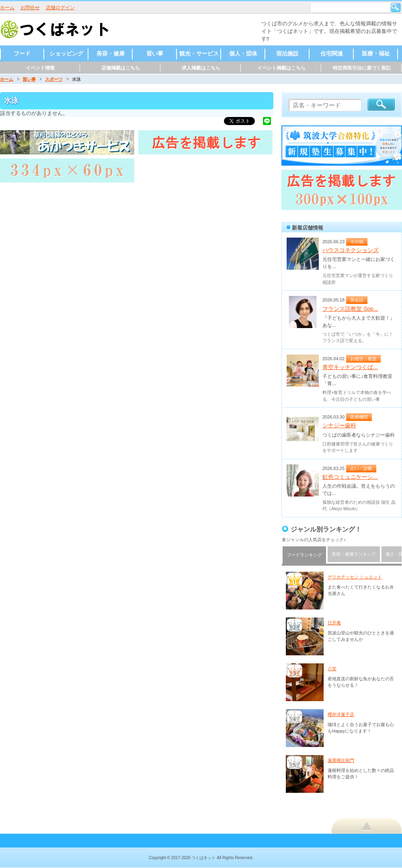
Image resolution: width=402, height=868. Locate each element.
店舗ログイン (60, 8)
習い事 (155, 53)
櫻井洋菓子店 (341, 714)
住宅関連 (332, 53)
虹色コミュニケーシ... (350, 477)
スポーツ (54, 79)
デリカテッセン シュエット (355, 577)
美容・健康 (111, 53)
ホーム (7, 8)
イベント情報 (40, 68)
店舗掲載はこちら (121, 68)
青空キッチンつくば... (350, 367)
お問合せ (30, 8)
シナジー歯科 (339, 425)
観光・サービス (199, 53)
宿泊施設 (287, 53)
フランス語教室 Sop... (350, 309)
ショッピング (66, 53)
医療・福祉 (376, 53)
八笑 (332, 669)
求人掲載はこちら (201, 68)
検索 (396, 7)
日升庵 (334, 623)
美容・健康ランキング (354, 554)
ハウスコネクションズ (351, 250)
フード (22, 53)
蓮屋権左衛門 (341, 760)
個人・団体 (243, 53)
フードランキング (304, 555)
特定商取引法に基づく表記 (362, 68)
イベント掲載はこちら (281, 68)
